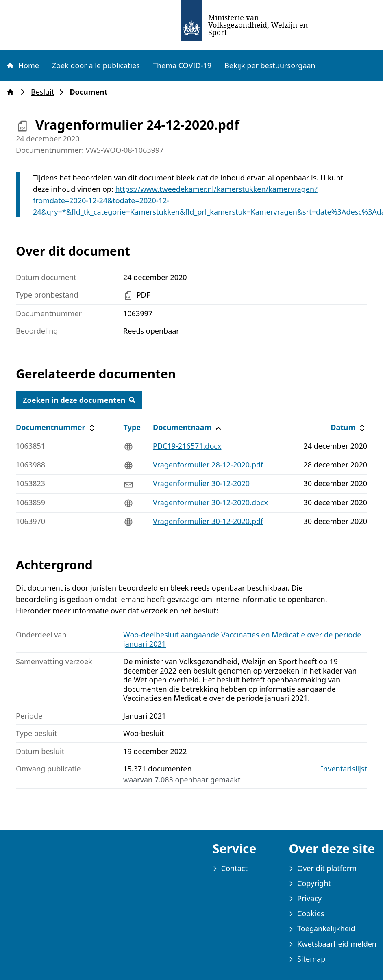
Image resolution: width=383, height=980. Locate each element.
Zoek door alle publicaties (96, 65)
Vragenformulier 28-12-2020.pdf (208, 465)
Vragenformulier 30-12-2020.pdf (208, 521)
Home (22, 65)
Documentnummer (56, 427)
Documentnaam (188, 427)
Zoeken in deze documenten (79, 400)
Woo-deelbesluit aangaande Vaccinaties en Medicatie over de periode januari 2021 (242, 639)
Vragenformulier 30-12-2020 (201, 483)
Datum (349, 427)
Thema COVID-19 (182, 65)
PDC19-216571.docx (187, 446)
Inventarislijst (344, 769)
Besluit (45, 92)
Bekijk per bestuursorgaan (270, 65)
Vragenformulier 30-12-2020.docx (210, 502)
